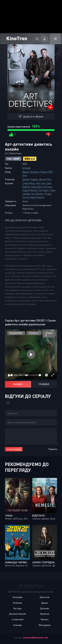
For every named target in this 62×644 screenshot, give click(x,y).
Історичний (18, 619)
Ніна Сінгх (41, 183)
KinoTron (17, 38)
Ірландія (26, 168)
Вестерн (17, 608)
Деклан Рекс (45, 179)
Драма (26, 172)
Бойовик (18, 603)
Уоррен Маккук (30, 190)
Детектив (44, 597)
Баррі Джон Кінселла (42, 187)
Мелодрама (44, 625)
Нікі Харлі (43, 190)
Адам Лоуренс (37, 197)
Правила (53, 449)
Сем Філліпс (37, 194)
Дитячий (44, 608)
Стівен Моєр (29, 183)
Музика (45, 619)
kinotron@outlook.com (36, 638)
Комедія (17, 625)
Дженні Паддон (30, 179)
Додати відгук (14, 449)
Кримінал (35, 172)
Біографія (17, 597)
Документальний (17, 614)
